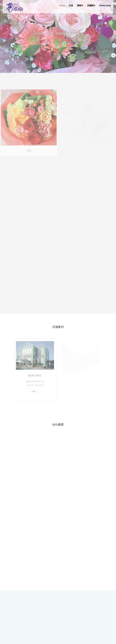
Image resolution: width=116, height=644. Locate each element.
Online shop (105, 5)
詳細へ (34, 394)
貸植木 (80, 5)
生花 (71, 5)
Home (62, 5)
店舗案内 (91, 5)
